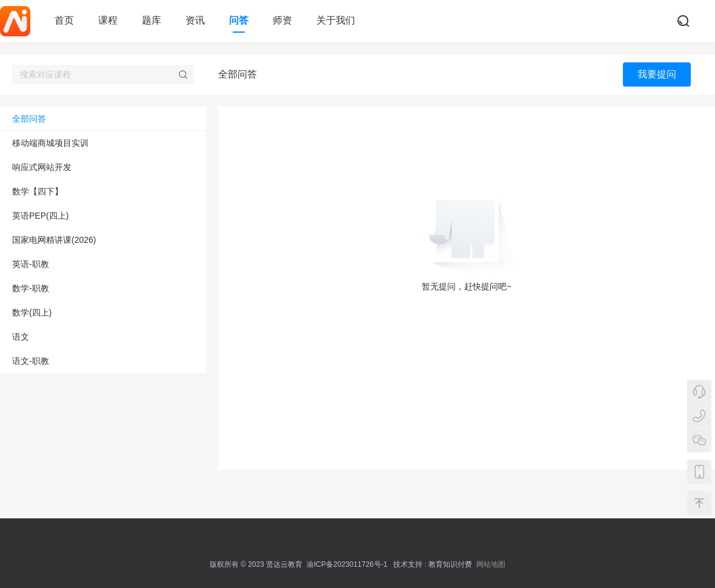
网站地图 (491, 564)
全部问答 (29, 119)
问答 (239, 20)
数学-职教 (31, 288)
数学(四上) (32, 312)
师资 (282, 20)
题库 (151, 20)
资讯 (195, 20)
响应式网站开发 (42, 167)
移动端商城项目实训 (50, 143)
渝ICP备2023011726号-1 (347, 564)
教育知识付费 (450, 564)
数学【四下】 (38, 191)
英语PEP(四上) (40, 216)
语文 (21, 337)
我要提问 (657, 74)
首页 (64, 20)
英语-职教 (31, 264)
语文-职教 (31, 361)
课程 (108, 20)
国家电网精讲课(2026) (54, 240)
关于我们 (336, 20)
